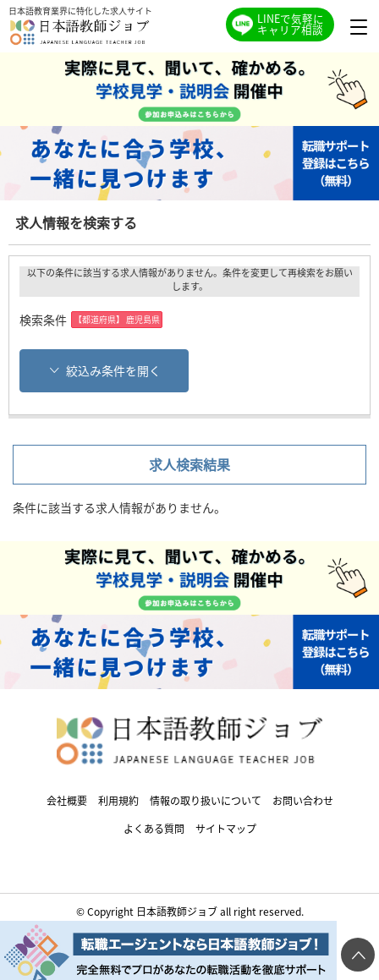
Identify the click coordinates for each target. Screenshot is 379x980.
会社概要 (67, 800)
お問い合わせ (303, 800)
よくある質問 (154, 828)
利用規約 (118, 800)
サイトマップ (226, 828)
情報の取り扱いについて (206, 800)
